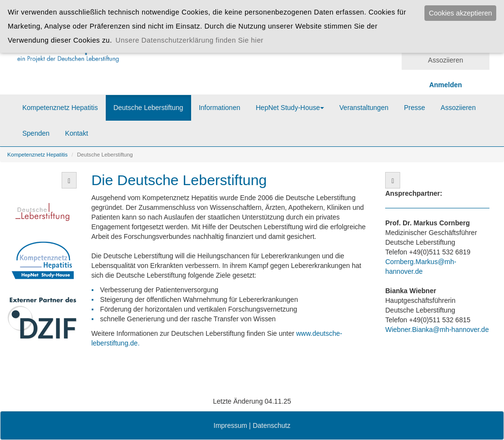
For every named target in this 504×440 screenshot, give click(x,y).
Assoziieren (445, 60)
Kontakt (76, 133)
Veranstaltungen (364, 108)
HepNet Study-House (290, 108)
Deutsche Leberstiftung (148, 108)
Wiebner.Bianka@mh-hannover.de (437, 330)
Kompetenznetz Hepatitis (60, 108)
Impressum (230, 425)
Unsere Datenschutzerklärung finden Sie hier (189, 40)
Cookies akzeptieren (460, 13)
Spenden (36, 133)
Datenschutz (272, 425)
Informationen (220, 108)
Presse (415, 108)
